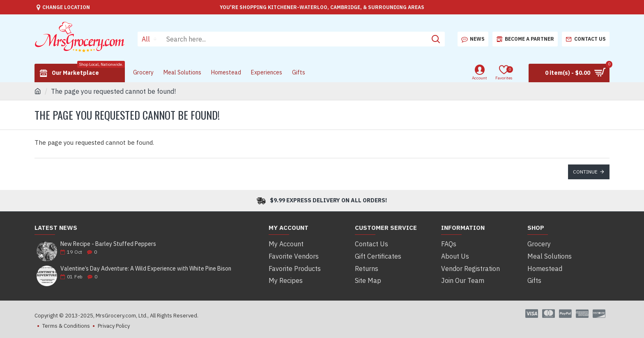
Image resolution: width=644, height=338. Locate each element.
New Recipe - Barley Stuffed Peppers (108, 244)
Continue (585, 172)
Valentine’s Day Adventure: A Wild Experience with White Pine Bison (146, 269)
